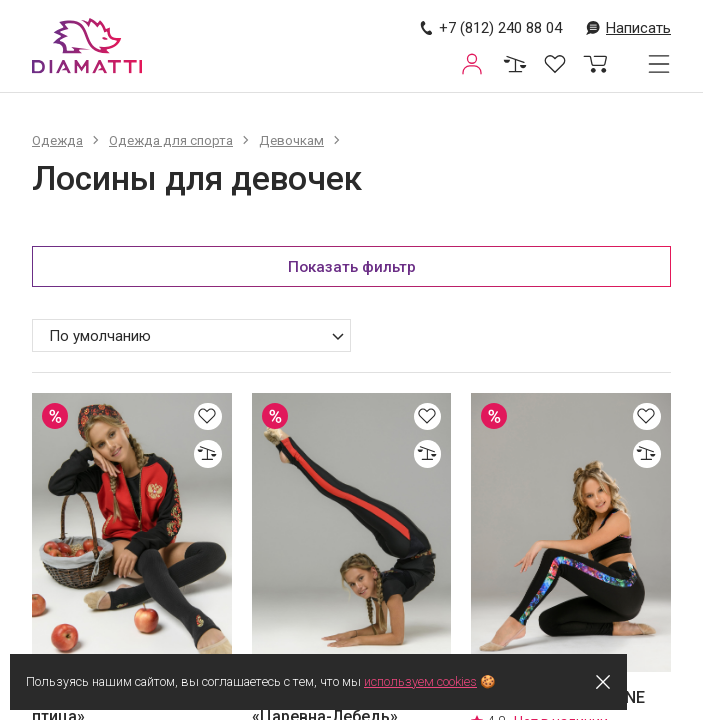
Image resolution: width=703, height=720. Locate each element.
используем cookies (435, 681)
